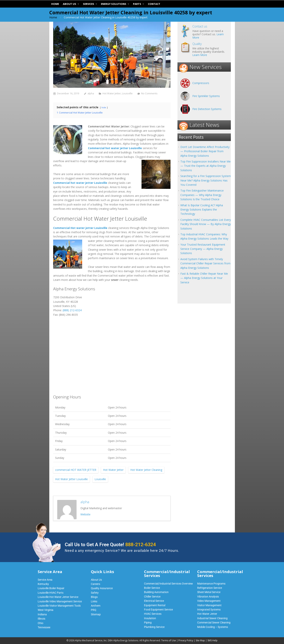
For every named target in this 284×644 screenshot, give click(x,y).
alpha (91, 93)
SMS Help (212, 640)
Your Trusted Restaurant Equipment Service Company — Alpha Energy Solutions (203, 249)
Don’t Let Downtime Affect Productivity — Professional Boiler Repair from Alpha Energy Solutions (205, 151)
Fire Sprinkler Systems (206, 96)
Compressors (201, 83)
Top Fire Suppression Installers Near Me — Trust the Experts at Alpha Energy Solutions (206, 166)
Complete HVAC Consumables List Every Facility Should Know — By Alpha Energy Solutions (206, 224)
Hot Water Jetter (112, 93)
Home (53, 17)
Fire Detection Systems (207, 109)
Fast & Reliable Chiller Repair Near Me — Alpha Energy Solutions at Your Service (204, 278)
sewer (115, 280)
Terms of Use (169, 640)
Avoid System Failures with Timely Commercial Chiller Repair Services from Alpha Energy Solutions (205, 263)
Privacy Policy (186, 640)
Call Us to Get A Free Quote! (110, 545)
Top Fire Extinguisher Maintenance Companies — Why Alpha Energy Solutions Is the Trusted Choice (202, 195)
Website (85, 514)
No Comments (149, 93)
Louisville (127, 93)
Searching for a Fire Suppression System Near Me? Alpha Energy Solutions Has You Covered (206, 180)
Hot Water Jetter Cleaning (146, 470)
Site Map (200, 640)
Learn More (200, 55)
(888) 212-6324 (72, 310)
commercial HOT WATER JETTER (76, 470)
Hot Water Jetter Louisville (71, 479)
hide (104, 107)
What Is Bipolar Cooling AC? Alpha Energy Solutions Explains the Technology (202, 210)
